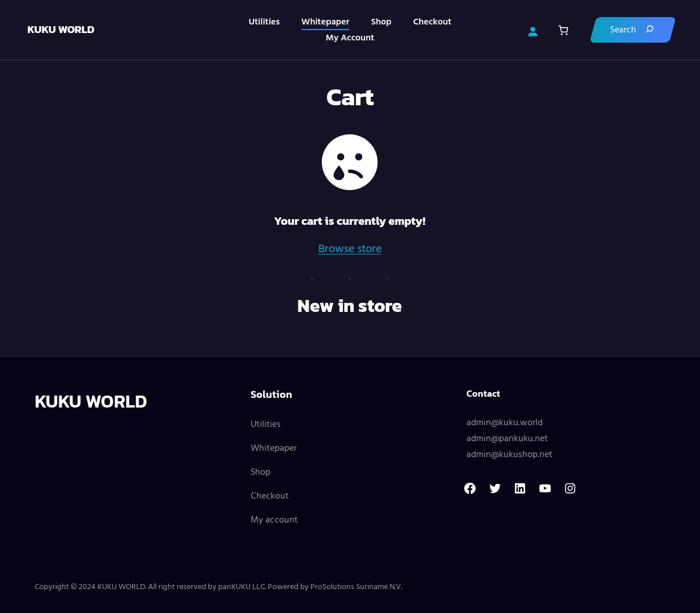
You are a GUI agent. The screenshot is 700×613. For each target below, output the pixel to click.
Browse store (350, 249)
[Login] (531, 30)
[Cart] (562, 30)
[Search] (632, 30)
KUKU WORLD (62, 29)
